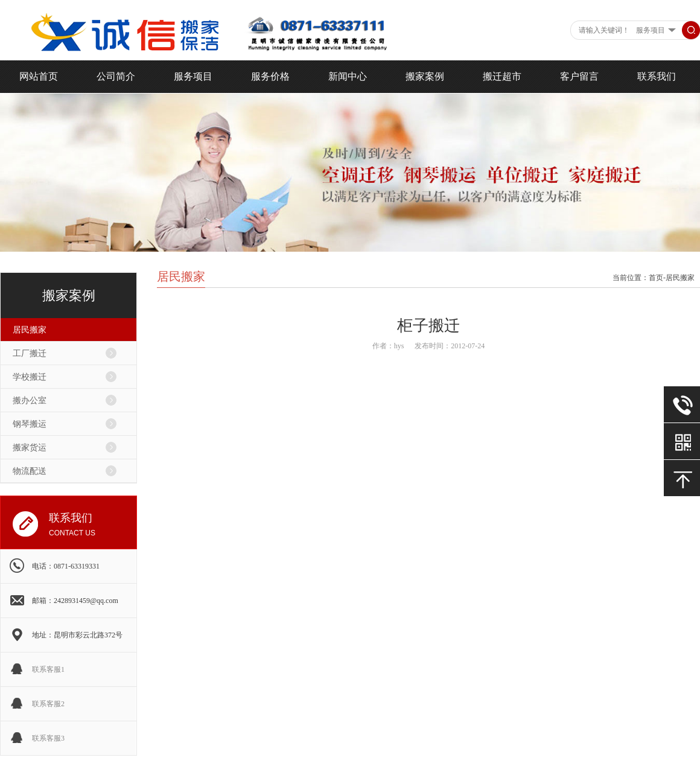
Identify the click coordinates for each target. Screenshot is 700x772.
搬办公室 (30, 400)
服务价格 (270, 76)
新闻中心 (348, 76)
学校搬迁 (30, 377)
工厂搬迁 (30, 353)
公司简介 (116, 76)
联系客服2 (48, 704)
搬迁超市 (502, 76)
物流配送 (30, 471)
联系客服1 (48, 669)
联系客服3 (48, 738)
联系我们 (657, 76)
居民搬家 (30, 330)
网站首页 (39, 76)
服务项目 (193, 76)
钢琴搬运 (30, 424)
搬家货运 (30, 448)
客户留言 (579, 76)
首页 (656, 278)
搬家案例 (425, 76)
